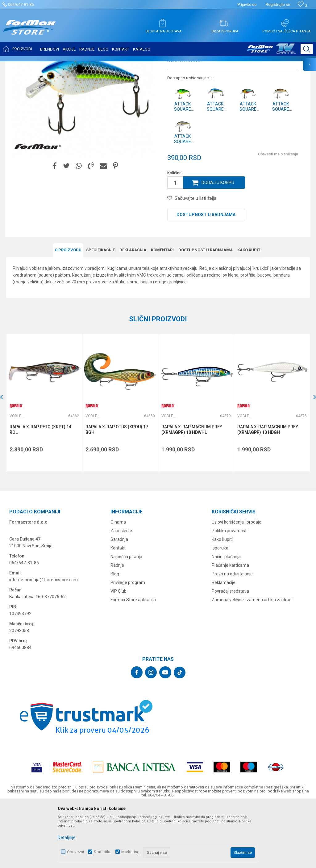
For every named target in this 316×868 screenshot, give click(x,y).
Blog (115, 635)
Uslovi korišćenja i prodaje (237, 583)
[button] (307, 49)
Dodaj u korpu (218, 244)
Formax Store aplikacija (133, 661)
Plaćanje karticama (230, 626)
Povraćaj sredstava (230, 652)
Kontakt (118, 609)
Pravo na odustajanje (232, 635)
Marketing (130, 852)
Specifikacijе (100, 311)
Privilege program (128, 644)
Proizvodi (41, 65)
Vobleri (81, 65)
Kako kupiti (249, 311)
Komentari (162, 311)
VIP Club (118, 652)
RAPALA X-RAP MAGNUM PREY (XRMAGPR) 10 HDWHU (192, 491)
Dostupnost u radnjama (206, 276)
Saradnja (119, 600)
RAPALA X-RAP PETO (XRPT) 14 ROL (40, 491)
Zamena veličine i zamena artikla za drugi (252, 661)
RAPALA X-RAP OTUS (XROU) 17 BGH (117, 491)
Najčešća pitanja (126, 618)
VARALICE (62, 65)
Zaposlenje (121, 592)
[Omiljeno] (302, 5)
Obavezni (75, 852)
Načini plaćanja (226, 618)
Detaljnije (67, 837)
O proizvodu (68, 311)
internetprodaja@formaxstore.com (44, 641)
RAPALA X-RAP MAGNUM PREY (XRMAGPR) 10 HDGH (268, 491)
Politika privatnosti (230, 592)
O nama (118, 583)
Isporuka (220, 609)
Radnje (117, 626)
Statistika (103, 852)
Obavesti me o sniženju (278, 216)
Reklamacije (224, 644)
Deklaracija (133, 311)
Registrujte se (278, 4)
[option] (44, 464)
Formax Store (17, 65)
